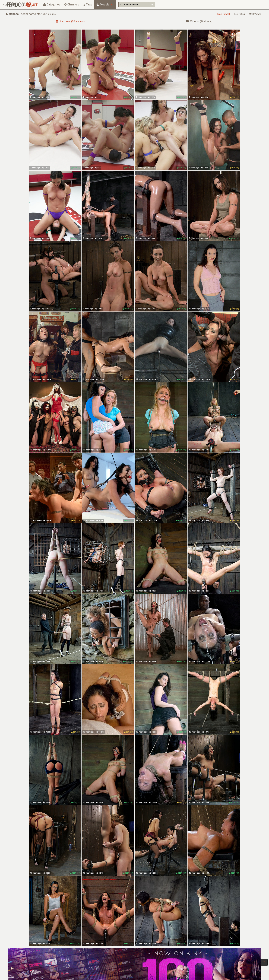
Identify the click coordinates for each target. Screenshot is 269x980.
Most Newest (224, 14)
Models (103, 4)
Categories (52, 4)
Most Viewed (255, 14)
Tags (88, 4)
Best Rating (239, 14)
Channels (72, 4)
